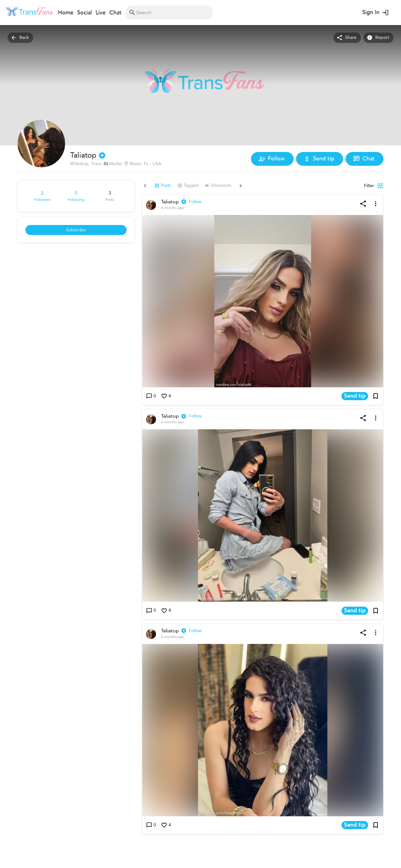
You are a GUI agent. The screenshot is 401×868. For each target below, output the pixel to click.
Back (20, 38)
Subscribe (76, 230)
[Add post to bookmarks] (376, 396)
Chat (365, 159)
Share (347, 38)
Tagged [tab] (175, 186)
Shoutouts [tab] (206, 186)
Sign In (375, 13)
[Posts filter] (374, 186)
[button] (263, 301)
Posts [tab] (150, 186)
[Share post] (363, 204)
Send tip (320, 159)
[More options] (376, 204)
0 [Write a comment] (151, 396)
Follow (272, 159)
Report (378, 38)
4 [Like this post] (166, 396)
